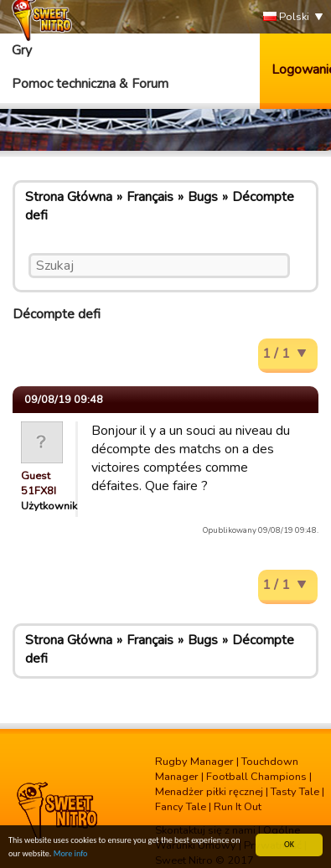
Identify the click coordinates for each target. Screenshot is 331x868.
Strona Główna (69, 197)
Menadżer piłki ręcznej (209, 792)
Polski (286, 17)
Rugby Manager (194, 762)
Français (150, 197)
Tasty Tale (295, 792)
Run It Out (238, 807)
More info (71, 854)
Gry (22, 50)
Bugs (203, 197)
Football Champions (256, 777)
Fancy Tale (181, 807)
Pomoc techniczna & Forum (90, 84)
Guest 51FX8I (39, 483)
